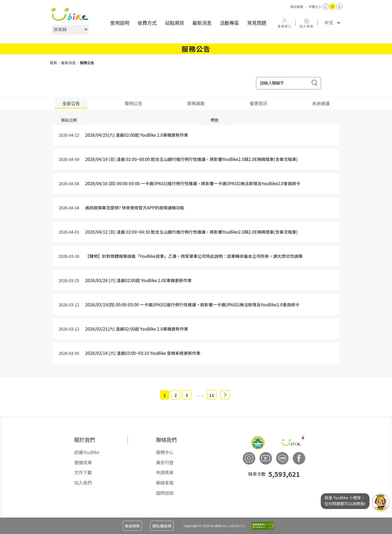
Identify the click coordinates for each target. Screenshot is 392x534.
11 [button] (212, 395)
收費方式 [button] (147, 23)
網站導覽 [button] (297, 7)
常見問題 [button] (257, 23)
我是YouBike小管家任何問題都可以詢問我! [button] (381, 502)
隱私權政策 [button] (162, 526)
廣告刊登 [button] (165, 462)
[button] (70, 14)
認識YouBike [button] (87, 452)
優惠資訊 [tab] (258, 104)
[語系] (331, 23)
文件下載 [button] (83, 473)
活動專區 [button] (229, 23)
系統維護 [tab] (321, 104)
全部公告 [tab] (71, 104)
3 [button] (187, 395)
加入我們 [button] (83, 483)
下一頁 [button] (225, 395)
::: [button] (2, 57)
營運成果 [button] (83, 462)
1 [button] (165, 395)
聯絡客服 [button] (165, 483)
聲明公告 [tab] (133, 104)
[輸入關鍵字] (288, 83)
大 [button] (339, 7)
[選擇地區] (70, 30)
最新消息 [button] (202, 23)
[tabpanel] (196, 248)
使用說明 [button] (120, 23)
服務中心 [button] (165, 452)
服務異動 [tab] (196, 104)
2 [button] (176, 395)
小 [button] (326, 7)
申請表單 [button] (165, 473)
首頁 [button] (53, 63)
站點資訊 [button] (175, 23)
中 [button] (333, 7)
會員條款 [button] (132, 526)
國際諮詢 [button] (165, 493)
